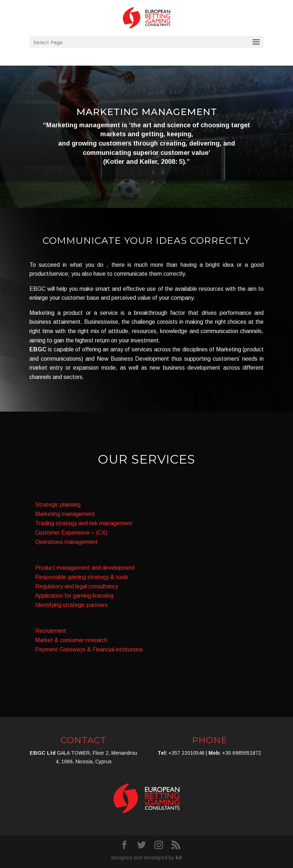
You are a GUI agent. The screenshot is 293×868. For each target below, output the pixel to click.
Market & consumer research (71, 640)
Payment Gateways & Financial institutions (89, 649)
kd (179, 858)
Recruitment (51, 631)
